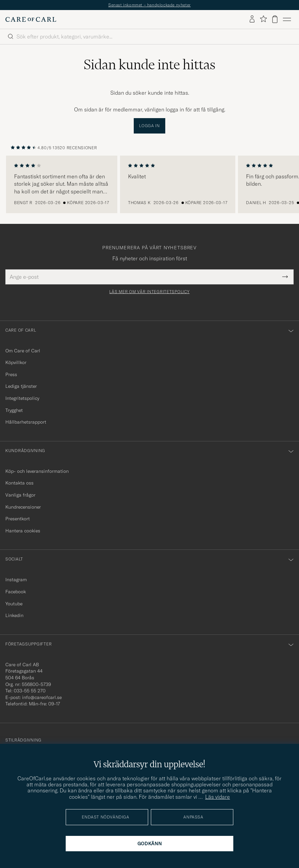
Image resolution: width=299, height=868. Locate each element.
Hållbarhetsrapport (26, 422)
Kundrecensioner (23, 507)
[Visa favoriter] (263, 19)
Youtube (14, 604)
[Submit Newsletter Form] (285, 277)
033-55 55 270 (30, 691)
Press (11, 374)
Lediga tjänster (21, 386)
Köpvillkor (16, 362)
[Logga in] (252, 19)
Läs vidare (218, 797)
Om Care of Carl (23, 351)
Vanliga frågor (20, 495)
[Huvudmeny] (287, 19)
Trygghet (14, 410)
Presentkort (18, 519)
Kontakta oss (19, 483)
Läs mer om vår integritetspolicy (149, 292)
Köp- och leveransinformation (37, 471)
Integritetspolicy (22, 398)
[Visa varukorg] (275, 19)
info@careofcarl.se (42, 697)
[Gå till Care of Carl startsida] (31, 19)
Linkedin (14, 615)
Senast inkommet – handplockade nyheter (149, 5)
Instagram (16, 580)
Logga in (149, 126)
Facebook (16, 592)
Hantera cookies (23, 531)
